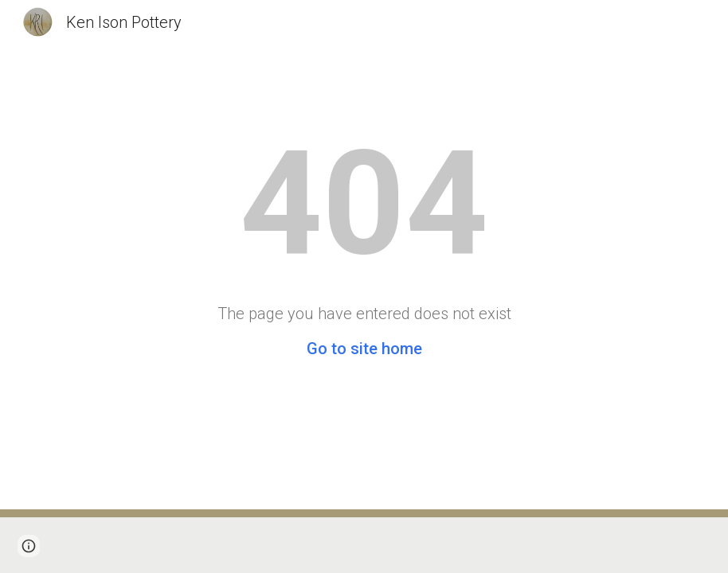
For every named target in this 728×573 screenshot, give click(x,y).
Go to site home (364, 349)
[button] (29, 546)
